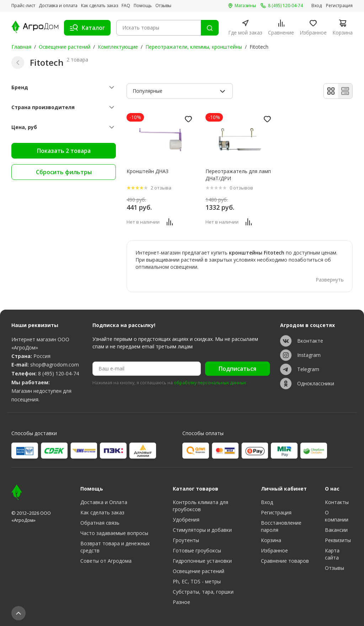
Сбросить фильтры (64, 172)
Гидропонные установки (202, 561)
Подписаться (237, 369)
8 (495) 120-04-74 (58, 373)
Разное (181, 602)
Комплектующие (118, 47)
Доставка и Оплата (104, 502)
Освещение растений (65, 47)
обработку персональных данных (210, 383)
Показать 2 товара (64, 151)
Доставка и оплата (58, 6)
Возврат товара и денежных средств (115, 547)
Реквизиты (338, 540)
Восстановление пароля (281, 526)
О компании (337, 516)
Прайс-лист (23, 6)
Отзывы (163, 6)
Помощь (143, 6)
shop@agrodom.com (55, 365)
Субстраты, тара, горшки (203, 592)
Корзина (271, 540)
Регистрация (339, 6)
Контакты (337, 502)
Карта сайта (332, 554)
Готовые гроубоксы (197, 550)
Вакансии (336, 530)
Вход (317, 6)
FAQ (126, 6)
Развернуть (330, 280)
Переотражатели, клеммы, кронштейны (194, 47)
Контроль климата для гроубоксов (200, 506)
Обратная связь (100, 523)
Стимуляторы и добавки (202, 530)
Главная (21, 47)
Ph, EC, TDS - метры (197, 581)
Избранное (274, 550)
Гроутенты (186, 540)
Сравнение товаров (285, 561)
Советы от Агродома (106, 561)
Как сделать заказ (100, 6)
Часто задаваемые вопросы (114, 533)
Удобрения (186, 520)
